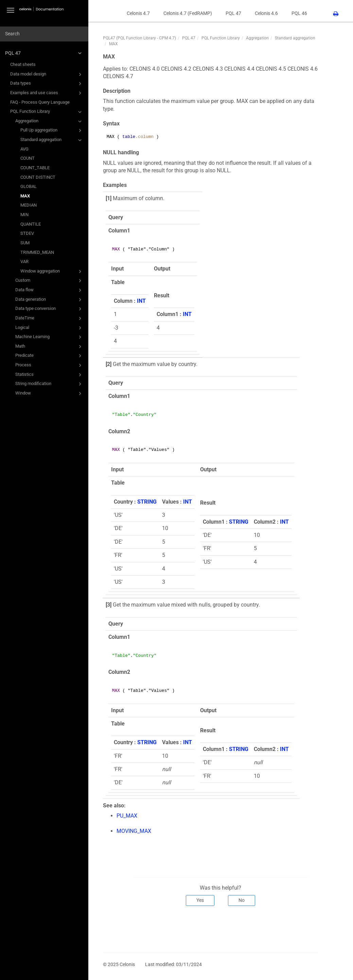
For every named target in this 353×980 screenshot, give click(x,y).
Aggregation (49, 121)
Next (308, 928)
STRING (147, 502)
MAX (25, 196)
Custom (49, 281)
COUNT (28, 158)
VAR (24, 261)
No (242, 900)
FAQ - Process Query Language (40, 102)
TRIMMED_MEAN (37, 252)
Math (49, 347)
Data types (47, 84)
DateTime (49, 318)
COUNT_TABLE (35, 168)
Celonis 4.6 (266, 13)
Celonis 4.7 (138, 13)
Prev (112, 928)
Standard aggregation (52, 140)
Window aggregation (52, 272)
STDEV (27, 233)
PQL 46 (299, 13)
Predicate (49, 356)
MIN (24, 215)
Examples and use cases (47, 93)
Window (49, 393)
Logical (49, 328)
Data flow (49, 290)
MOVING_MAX (134, 831)
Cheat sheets (23, 64)
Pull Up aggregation (52, 130)
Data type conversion (49, 309)
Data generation (49, 300)
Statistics (49, 375)
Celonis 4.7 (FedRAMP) (188, 13)
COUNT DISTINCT (38, 177)
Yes (200, 900)
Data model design (47, 74)
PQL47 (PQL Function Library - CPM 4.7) (139, 38)
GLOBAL (29, 186)
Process (49, 365)
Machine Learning (49, 337)
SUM (25, 243)
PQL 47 (44, 53)
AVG (24, 149)
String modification (49, 384)
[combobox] (44, 34)
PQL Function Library (47, 112)
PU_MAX (127, 816)
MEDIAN (29, 205)
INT (141, 301)
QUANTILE (31, 224)
